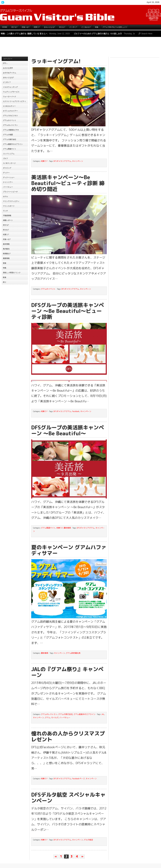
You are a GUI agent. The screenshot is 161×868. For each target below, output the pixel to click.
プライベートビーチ (10, 192)
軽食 (5, 277)
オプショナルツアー (10, 111)
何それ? (62, 27)
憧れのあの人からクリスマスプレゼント (68, 736)
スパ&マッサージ (9, 163)
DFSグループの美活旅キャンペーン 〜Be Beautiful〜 (68, 430)
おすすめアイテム (10, 73)
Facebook (76, 411)
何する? (14, 27)
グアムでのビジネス (10, 116)
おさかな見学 (8, 68)
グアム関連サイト (10, 149)
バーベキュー (8, 187)
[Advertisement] (80, 48)
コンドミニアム (9, 154)
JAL (103, 714)
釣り (5, 282)
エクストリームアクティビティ (14, 101)
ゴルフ (5, 158)
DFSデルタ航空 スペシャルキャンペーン (68, 798)
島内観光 (6, 249)
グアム (48, 718)
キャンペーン (78, 161)
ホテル (5, 196)
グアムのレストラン (10, 125)
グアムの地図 (8, 135)
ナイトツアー (8, 182)
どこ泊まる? (86, 27)
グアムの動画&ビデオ (11, 130)
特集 (97, 27)
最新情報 (6, 258)
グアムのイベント (10, 120)
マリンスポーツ (9, 206)
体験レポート (8, 220)
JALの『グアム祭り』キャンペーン (67, 672)
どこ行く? (73, 27)
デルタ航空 (88, 840)
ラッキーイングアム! (56, 61)
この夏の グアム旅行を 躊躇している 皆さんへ (27, 34)
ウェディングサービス (11, 92)
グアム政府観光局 (73, 653)
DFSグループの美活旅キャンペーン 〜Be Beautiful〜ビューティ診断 (68, 311)
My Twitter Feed (2, 2)
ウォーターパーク (10, 97)
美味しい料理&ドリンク (12, 273)
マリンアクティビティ (11, 201)
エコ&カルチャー (9, 106)
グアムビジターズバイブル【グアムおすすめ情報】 (80, 15)
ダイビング (7, 168)
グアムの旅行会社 (10, 139)
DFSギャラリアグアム (62, 161)
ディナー (6, 173)
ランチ (5, 211)
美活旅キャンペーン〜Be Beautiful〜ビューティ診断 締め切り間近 (68, 183)
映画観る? (7, 254)
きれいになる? (49, 27)
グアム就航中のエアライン (13, 144)
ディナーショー (9, 177)
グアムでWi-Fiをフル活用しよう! (115, 27)
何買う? (37, 27)
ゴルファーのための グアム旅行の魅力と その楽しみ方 (98, 34)
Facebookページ (78, 779)
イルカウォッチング (10, 87)
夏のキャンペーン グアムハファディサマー (69, 550)
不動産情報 (7, 216)
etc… (5, 63)
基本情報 (6, 244)
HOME (5, 27)
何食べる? (26, 27)
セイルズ (55, 718)
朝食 (5, 263)
